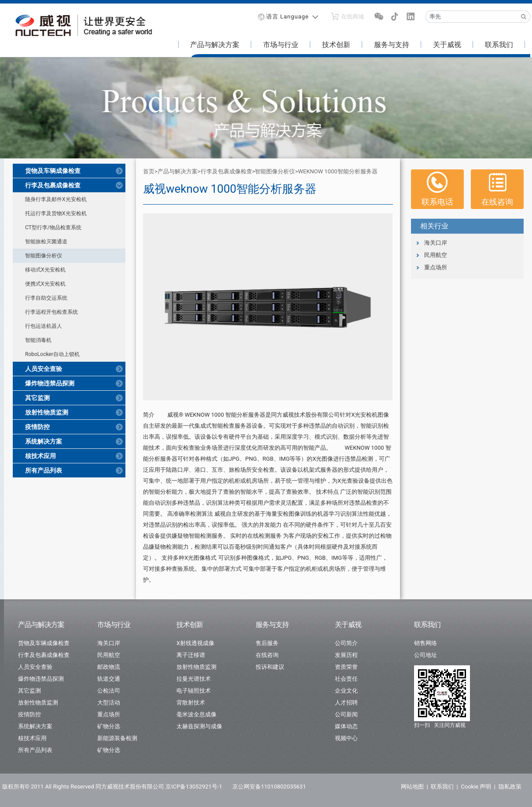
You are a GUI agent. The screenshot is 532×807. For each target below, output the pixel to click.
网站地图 (412, 787)
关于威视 (447, 45)
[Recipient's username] (472, 17)
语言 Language (288, 17)
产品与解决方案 (215, 45)
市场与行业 (281, 45)
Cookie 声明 (476, 787)
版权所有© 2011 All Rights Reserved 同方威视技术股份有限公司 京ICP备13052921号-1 (112, 787)
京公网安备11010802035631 (269, 787)
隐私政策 (510, 787)
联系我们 (499, 45)
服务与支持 (392, 45)
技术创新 (336, 45)
